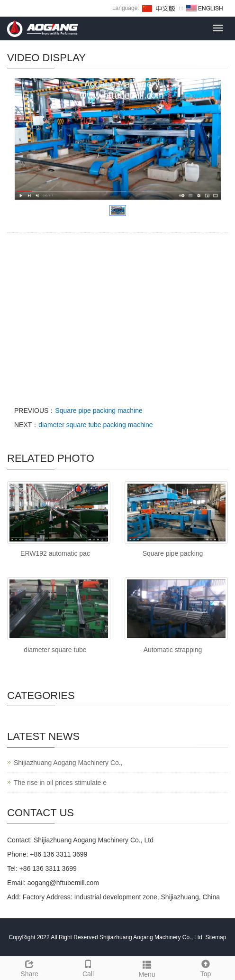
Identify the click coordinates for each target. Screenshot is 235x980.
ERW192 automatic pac (55, 553)
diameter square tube (55, 650)
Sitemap (216, 937)
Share (29, 967)
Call (88, 967)
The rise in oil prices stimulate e (60, 783)
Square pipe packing (173, 553)
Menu (147, 968)
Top (206, 967)
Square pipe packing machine (99, 411)
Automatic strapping (173, 650)
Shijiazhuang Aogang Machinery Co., (68, 763)
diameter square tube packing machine (95, 425)
